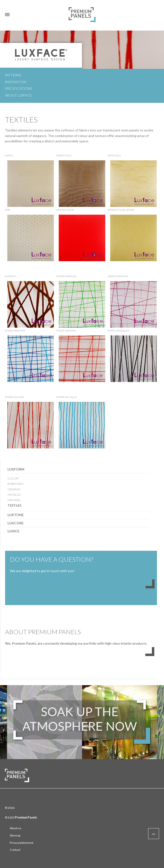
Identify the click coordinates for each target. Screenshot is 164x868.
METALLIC (14, 495)
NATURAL (14, 500)
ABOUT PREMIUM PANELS (43, 632)
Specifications (18, 88)
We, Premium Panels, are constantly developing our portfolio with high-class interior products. (76, 643)
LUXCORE (16, 523)
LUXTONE (16, 515)
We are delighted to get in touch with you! (42, 571)
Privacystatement (21, 843)
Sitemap (15, 835)
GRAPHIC (14, 489)
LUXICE (13, 531)
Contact (15, 850)
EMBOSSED (16, 484)
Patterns (13, 75)
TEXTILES (14, 506)
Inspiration (16, 82)
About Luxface (18, 95)
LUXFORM (16, 469)
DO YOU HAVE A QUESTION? (52, 559)
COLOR (13, 478)
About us (15, 828)
